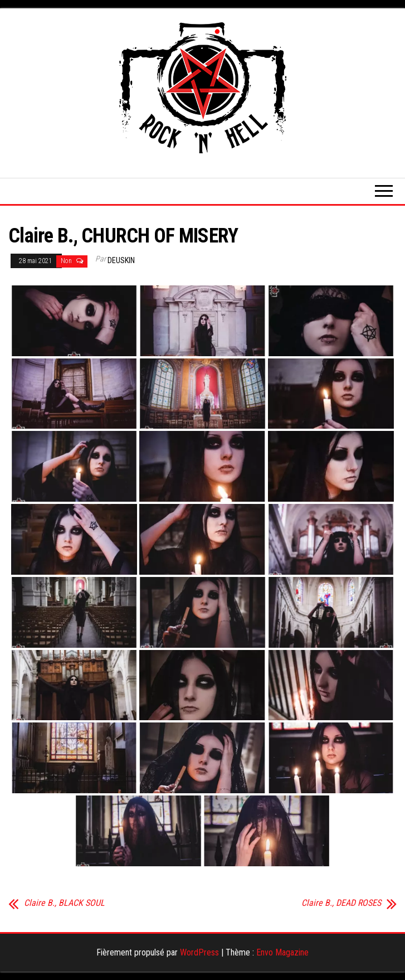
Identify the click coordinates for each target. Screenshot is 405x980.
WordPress (199, 952)
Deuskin (121, 260)
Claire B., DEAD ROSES (341, 903)
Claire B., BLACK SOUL (64, 903)
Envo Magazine (282, 952)
